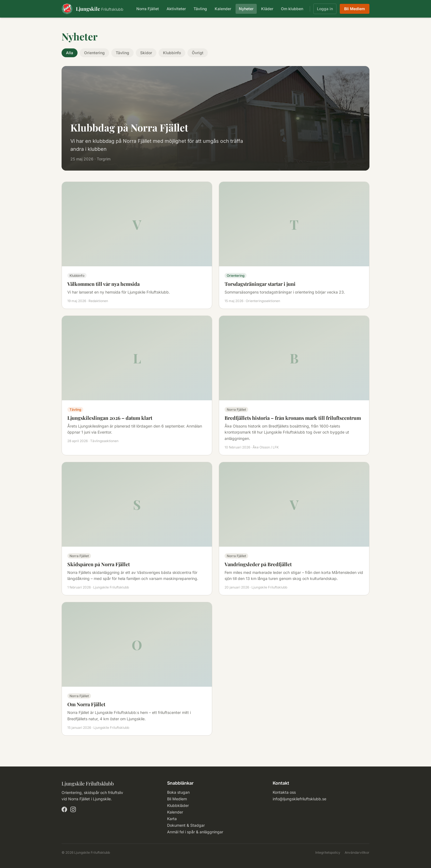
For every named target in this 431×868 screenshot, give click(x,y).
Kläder (267, 9)
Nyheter (246, 9)
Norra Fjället (148, 9)
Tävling (200, 9)
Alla (70, 53)
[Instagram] (73, 809)
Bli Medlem (355, 9)
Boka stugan (178, 792)
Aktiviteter (176, 9)
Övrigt (198, 53)
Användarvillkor (357, 852)
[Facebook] (64, 809)
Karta (172, 819)
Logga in (325, 9)
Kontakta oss (284, 792)
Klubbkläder (178, 805)
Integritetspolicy (328, 852)
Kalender (223, 9)
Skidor (146, 53)
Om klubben (292, 9)
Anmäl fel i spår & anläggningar (195, 832)
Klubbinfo (172, 53)
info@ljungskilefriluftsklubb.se (299, 799)
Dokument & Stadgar (186, 825)
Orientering (94, 53)
